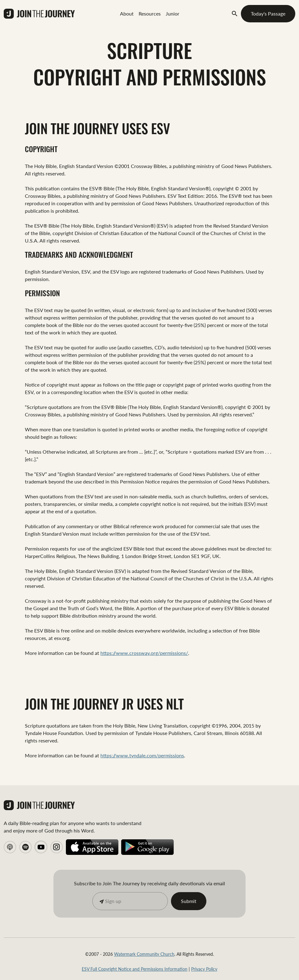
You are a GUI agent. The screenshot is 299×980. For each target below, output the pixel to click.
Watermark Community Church (144, 954)
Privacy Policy (204, 969)
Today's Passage (268, 14)
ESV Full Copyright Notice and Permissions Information (135, 969)
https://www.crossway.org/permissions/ (144, 653)
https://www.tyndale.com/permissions (142, 755)
